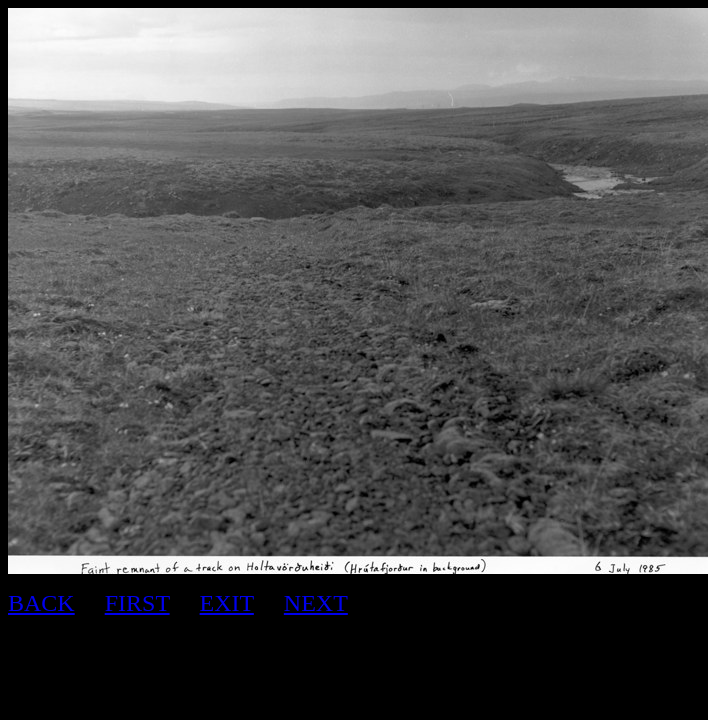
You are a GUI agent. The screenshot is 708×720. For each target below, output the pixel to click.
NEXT (316, 603)
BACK (41, 603)
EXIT (227, 603)
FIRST (137, 603)
